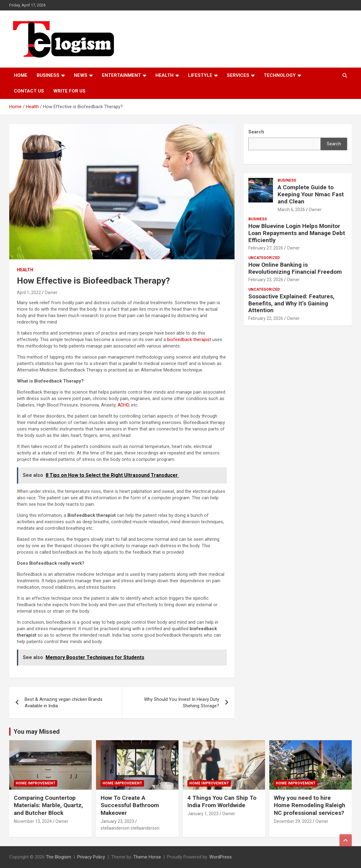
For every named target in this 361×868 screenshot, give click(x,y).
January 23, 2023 (117, 821)
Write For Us (69, 91)
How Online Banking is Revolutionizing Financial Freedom (295, 268)
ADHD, (124, 405)
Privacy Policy (91, 857)
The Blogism (58, 857)
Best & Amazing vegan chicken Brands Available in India (64, 703)
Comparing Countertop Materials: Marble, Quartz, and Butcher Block (48, 805)
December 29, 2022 (293, 821)
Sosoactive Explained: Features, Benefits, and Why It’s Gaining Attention (291, 303)
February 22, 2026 (266, 318)
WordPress (221, 857)
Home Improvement (36, 783)
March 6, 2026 (291, 210)
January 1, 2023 (203, 814)
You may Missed (37, 732)
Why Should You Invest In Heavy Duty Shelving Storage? (182, 703)
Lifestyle (200, 75)
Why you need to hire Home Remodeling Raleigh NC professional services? (310, 805)
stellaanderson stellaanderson (130, 828)
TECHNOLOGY (280, 75)
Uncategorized (264, 258)
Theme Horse (147, 857)
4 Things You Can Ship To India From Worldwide (222, 802)
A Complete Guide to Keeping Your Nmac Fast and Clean (311, 194)
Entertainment (121, 75)
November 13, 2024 (33, 821)
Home (21, 75)
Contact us (29, 91)
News (81, 75)
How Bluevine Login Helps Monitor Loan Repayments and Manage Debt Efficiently (297, 233)
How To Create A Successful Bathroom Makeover (130, 805)
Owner (51, 293)
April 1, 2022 (29, 293)
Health (164, 75)
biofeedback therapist (190, 340)
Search (334, 144)
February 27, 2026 (266, 248)
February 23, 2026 (266, 280)
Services (238, 75)
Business (48, 75)
